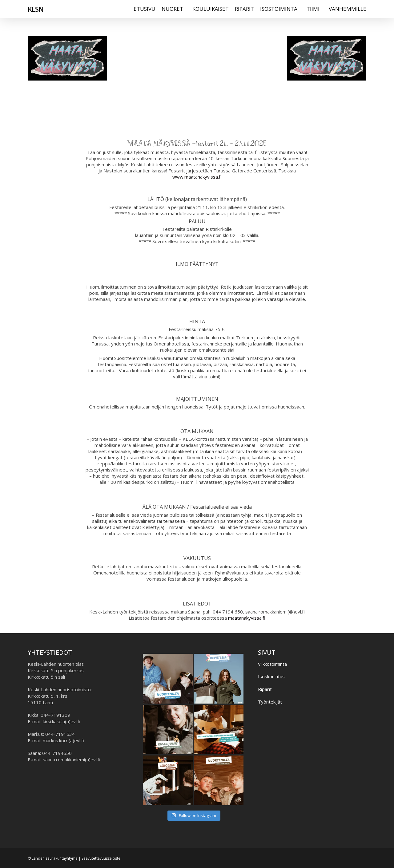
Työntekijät (270, 702)
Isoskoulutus (271, 677)
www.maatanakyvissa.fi (197, 177)
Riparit (265, 689)
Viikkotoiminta (272, 664)
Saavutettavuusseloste (101, 858)
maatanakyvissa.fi (247, 618)
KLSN (36, 12)
